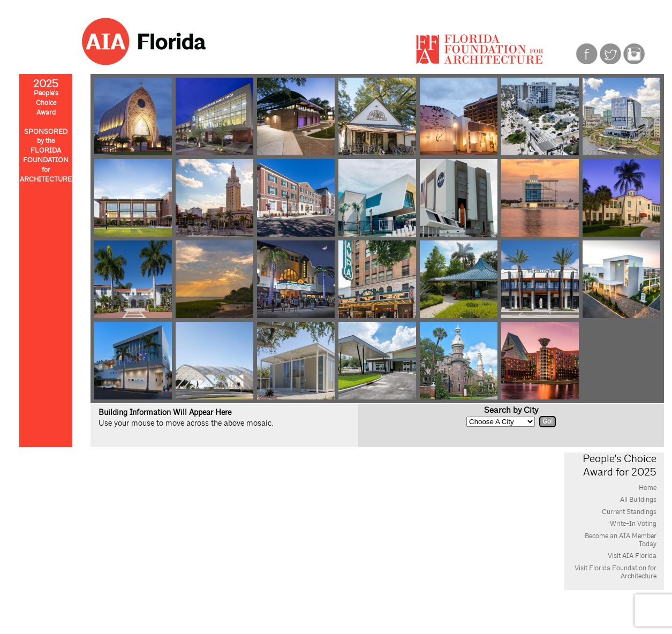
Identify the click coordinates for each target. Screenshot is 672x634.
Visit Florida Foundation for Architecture (616, 572)
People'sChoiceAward (46, 99)
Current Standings (629, 512)
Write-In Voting (633, 524)
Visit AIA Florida (632, 556)
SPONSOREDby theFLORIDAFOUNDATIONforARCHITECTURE (46, 156)
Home (648, 488)
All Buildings (638, 500)
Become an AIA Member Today (621, 540)
